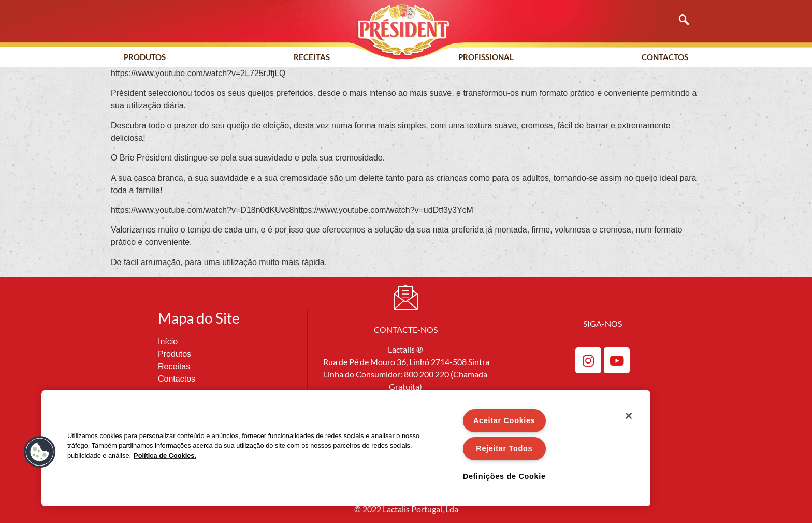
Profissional (486, 57)
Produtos (145, 57)
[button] (40, 452)
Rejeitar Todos (504, 448)
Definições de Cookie (504, 476)
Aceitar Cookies (504, 420)
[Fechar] (629, 416)
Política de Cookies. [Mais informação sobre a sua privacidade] (165, 455)
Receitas (312, 57)
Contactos (665, 57)
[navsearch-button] (679, 21)
